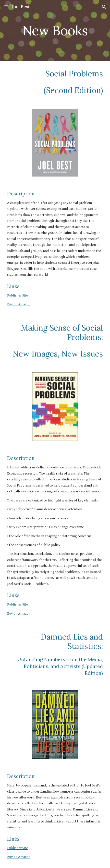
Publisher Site (18, 295)
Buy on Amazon (19, 304)
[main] (55, 30)
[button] (6, 7)
